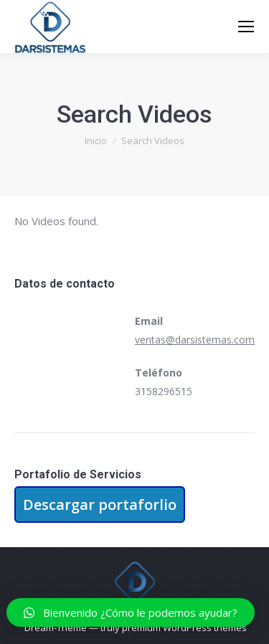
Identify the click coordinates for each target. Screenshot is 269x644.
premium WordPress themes (184, 628)
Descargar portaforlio (100, 505)
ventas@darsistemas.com (195, 340)
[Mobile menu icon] (246, 27)
